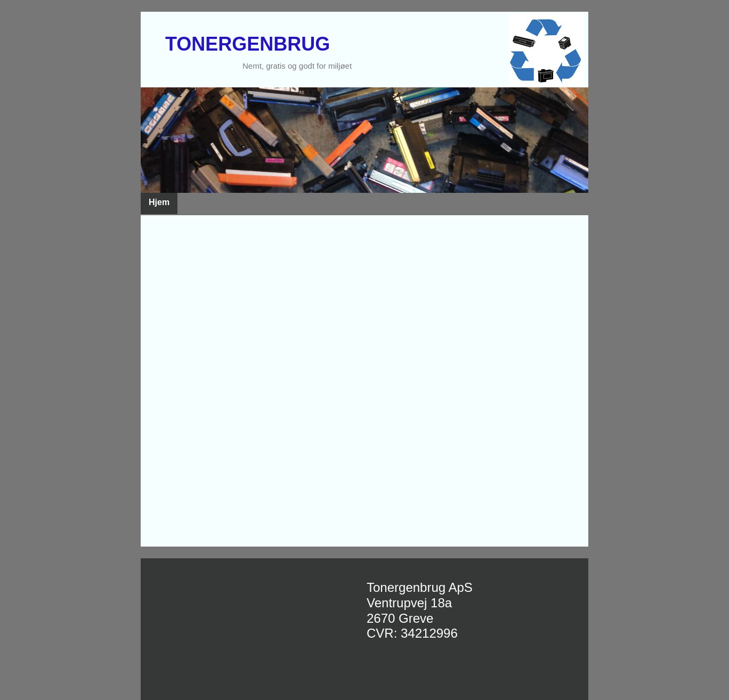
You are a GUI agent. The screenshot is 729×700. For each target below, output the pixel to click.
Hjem (159, 202)
